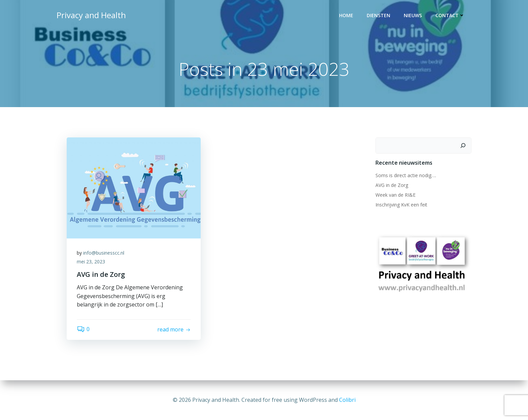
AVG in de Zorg (392, 185)
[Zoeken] (463, 146)
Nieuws (413, 15)
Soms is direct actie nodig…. (406, 175)
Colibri (347, 400)
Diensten (378, 15)
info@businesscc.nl (104, 253)
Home (346, 15)
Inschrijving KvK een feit (401, 205)
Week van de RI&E (395, 195)
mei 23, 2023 (91, 262)
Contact (450, 15)
